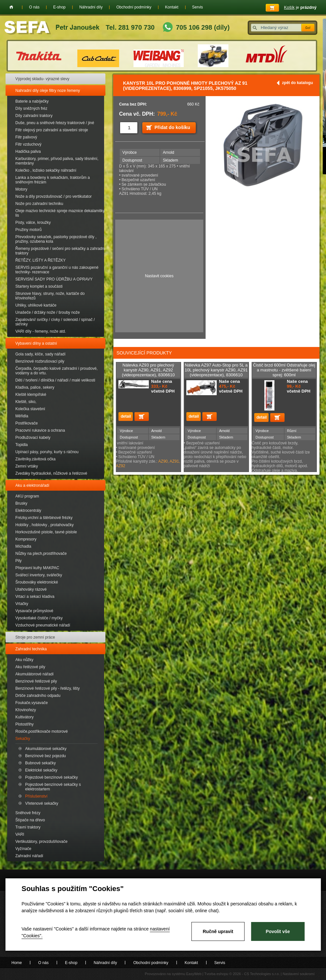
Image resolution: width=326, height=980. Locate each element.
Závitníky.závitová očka (35, 459)
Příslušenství (36, 796)
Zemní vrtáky (27, 466)
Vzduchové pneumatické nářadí (43, 625)
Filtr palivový (26, 137)
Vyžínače (23, 849)
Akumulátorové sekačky (46, 749)
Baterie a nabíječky (32, 101)
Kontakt (172, 7)
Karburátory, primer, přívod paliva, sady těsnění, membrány (57, 161)
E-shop (59, 7)
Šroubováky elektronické (37, 582)
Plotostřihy (24, 724)
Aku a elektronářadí (32, 485)
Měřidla (22, 416)
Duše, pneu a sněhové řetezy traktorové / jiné (55, 123)
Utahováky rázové (31, 589)
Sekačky (23, 739)
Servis (198, 7)
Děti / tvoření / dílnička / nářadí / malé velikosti (55, 380)
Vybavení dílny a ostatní (36, 343)
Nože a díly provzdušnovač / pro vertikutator (54, 196)
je (300, 7)
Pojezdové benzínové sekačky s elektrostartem (53, 787)
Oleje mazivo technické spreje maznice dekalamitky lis (60, 213)
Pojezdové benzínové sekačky (51, 777)
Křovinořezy (26, 710)
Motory (21, 189)
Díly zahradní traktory (34, 116)
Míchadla (23, 546)
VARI (20, 834)
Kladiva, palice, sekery (35, 387)
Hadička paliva (28, 151)
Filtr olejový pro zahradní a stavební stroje (52, 130)
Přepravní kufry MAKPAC (37, 568)
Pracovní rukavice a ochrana (40, 430)
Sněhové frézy (28, 813)
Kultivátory (24, 717)
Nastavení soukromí (299, 974)
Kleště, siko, (26, 402)
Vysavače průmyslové (34, 611)
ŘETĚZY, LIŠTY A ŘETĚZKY (40, 260)
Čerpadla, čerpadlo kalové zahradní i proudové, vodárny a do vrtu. (56, 371)
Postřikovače (27, 423)
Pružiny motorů (29, 230)
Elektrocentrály (28, 511)
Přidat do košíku (172, 127)
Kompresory (26, 539)
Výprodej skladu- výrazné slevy (42, 79)
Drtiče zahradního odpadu (38, 696)
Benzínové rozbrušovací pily (40, 361)
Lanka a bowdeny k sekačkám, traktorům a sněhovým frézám (53, 180)
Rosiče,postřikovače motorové (42, 731)
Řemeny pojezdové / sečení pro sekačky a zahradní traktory (60, 251)
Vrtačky (22, 604)
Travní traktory (28, 827)
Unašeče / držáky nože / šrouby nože (47, 312)
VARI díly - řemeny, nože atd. (41, 331)
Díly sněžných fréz (31, 108)
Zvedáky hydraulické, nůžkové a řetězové (51, 473)
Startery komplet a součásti (39, 286)
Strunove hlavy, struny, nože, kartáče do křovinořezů (50, 296)
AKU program (27, 496)
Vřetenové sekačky (42, 803)
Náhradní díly (91, 7)
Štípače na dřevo (30, 820)
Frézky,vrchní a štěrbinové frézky (44, 518)
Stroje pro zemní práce (35, 637)
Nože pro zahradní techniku (39, 204)
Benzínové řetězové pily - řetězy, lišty (47, 688)
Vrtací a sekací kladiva (35, 597)
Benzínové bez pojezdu (46, 756)
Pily (18, 561)
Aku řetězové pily (30, 667)
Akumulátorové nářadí (34, 674)
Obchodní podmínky (134, 7)
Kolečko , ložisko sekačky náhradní (46, 170)
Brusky (21, 503)
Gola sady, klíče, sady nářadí (40, 354)
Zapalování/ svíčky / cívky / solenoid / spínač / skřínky (55, 322)
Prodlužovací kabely (33, 438)
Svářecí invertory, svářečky (39, 575)
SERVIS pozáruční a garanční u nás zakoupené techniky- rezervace (57, 270)
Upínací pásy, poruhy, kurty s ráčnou (47, 452)
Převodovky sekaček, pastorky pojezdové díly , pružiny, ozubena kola (56, 239)
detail (126, 417)
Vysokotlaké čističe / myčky (39, 618)
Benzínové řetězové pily (36, 681)
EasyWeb (194, 974)
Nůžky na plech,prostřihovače (41, 554)
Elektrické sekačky (41, 770)
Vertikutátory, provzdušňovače (41, 842)
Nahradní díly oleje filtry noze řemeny (48, 91)
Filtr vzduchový (28, 144)
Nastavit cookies (159, 276)
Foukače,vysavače (31, 703)
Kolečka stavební (30, 409)
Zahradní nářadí (29, 856)
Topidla (22, 445)
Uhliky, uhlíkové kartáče (36, 305)
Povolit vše (278, 931)
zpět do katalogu (297, 83)
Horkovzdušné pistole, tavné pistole (46, 532)
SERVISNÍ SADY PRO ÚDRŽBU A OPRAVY (54, 279)
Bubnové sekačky (40, 763)
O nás (34, 7)
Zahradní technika (31, 649)
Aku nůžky (24, 660)
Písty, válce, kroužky (33, 223)
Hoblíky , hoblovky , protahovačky (45, 525)
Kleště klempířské (31, 395)
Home (11, 7)
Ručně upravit (218, 931)
